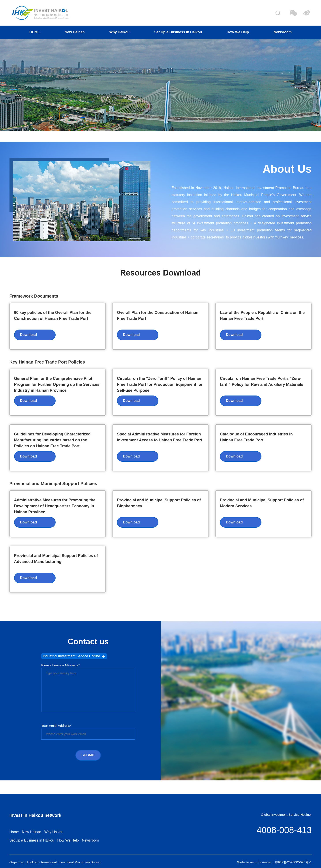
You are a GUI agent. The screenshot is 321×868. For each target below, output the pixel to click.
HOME (35, 32)
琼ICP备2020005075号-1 (293, 862)
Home (14, 832)
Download (28, 335)
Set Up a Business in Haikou (178, 32)
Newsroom (283, 32)
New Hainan (75, 32)
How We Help (238, 32)
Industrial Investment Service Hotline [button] (74, 656)
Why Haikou (120, 32)
